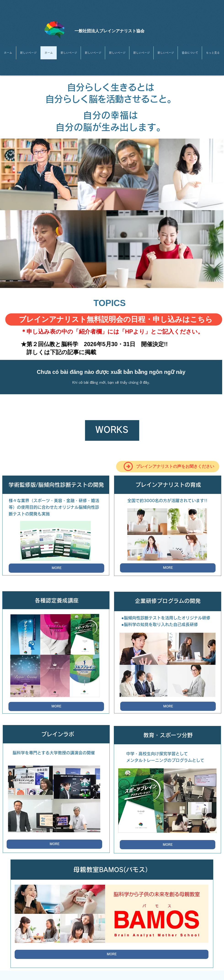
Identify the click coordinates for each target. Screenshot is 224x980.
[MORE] (56, 568)
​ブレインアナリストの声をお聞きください (175, 466)
